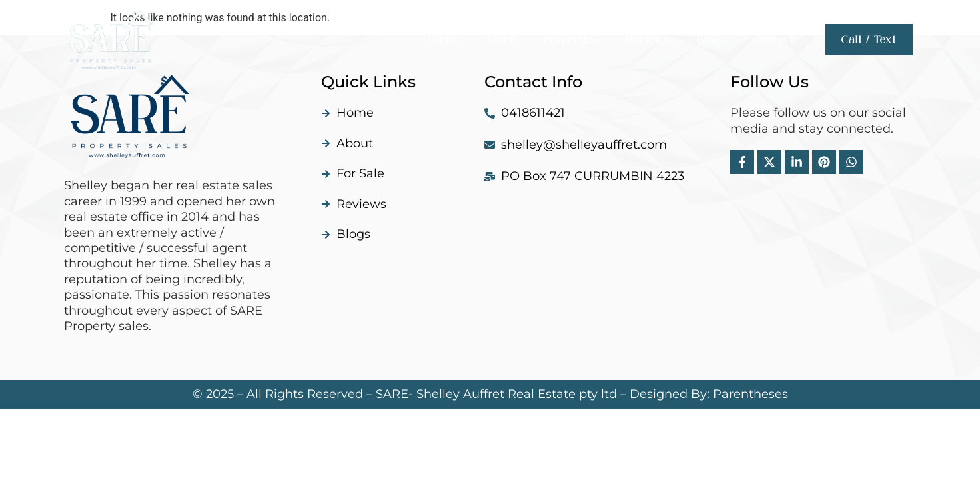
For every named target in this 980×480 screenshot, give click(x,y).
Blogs (712, 40)
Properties (571, 40)
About (501, 40)
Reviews (648, 40)
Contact (774, 40)
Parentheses (750, 394)
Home (443, 40)
